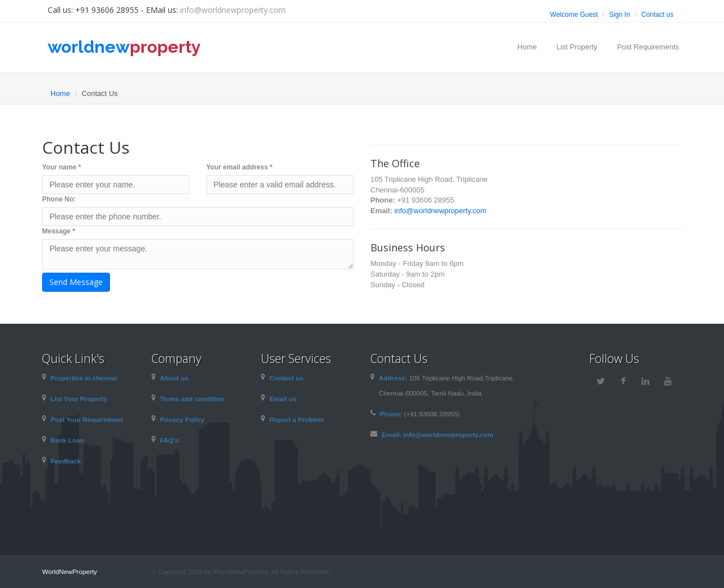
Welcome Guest (574, 15)
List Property (577, 47)
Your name (61, 167)
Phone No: (59, 199)
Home (527, 47)
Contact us (657, 15)
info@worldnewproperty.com (233, 10)
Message (59, 231)
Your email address (240, 167)
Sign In (619, 15)
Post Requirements (648, 47)
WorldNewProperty (70, 571)
